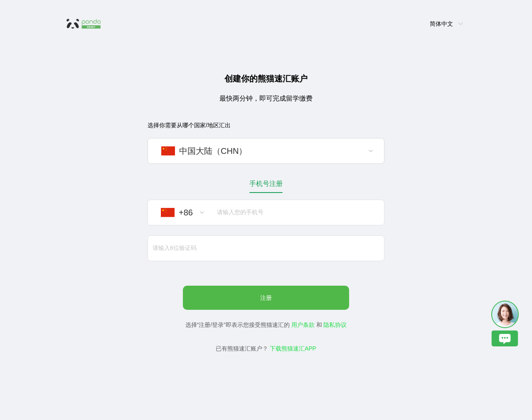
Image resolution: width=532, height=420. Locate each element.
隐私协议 (335, 325)
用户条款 (303, 325)
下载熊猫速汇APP (293, 348)
